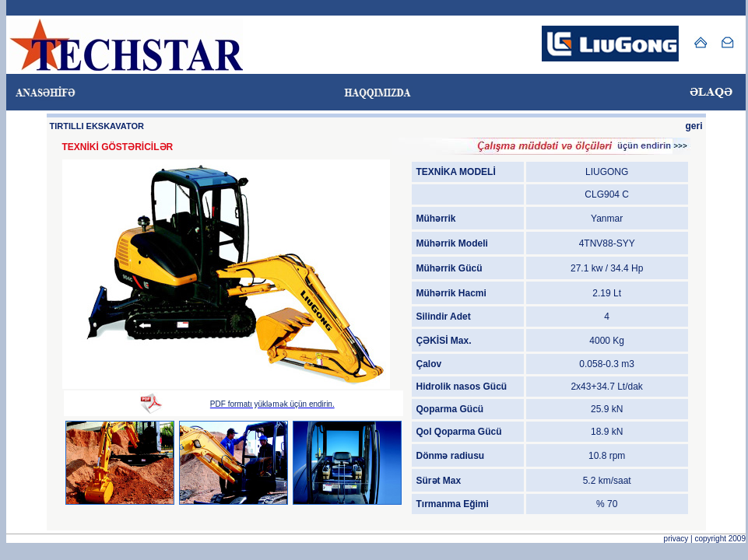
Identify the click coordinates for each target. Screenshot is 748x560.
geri (694, 126)
